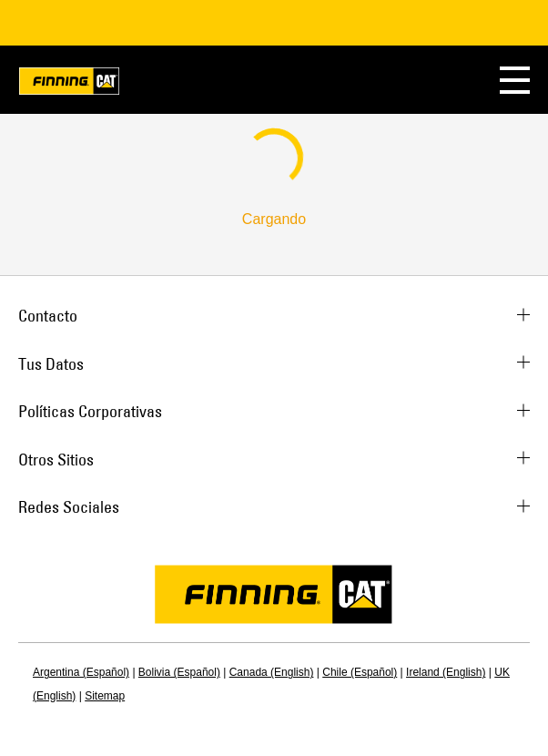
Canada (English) (272, 672)
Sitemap (105, 696)
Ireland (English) (446, 672)
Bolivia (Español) (179, 672)
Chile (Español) (360, 672)
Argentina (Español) (81, 672)
